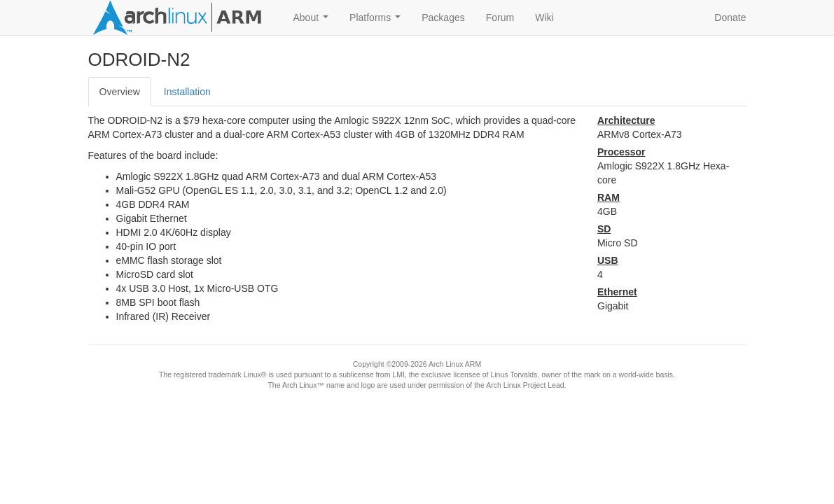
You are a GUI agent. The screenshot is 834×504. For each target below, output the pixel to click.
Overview (120, 92)
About (314, 21)
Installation (187, 92)
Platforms (378, 21)
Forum (500, 17)
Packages (443, 17)
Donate (730, 17)
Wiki (544, 17)
